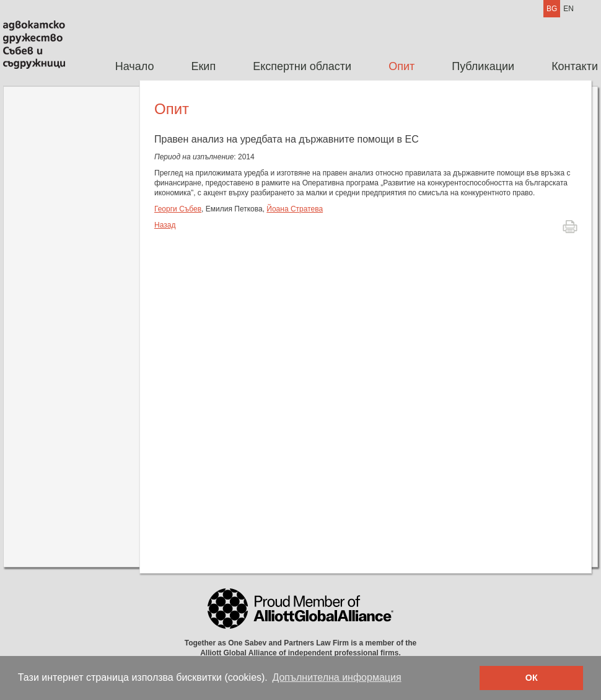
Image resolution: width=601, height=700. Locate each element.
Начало (135, 66)
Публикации (483, 66)
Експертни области (302, 66)
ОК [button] (532, 678)
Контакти (575, 66)
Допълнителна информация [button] (336, 677)
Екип (203, 66)
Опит (401, 66)
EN (568, 9)
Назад (165, 225)
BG (552, 9)
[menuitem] (135, 67)
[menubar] (347, 67)
